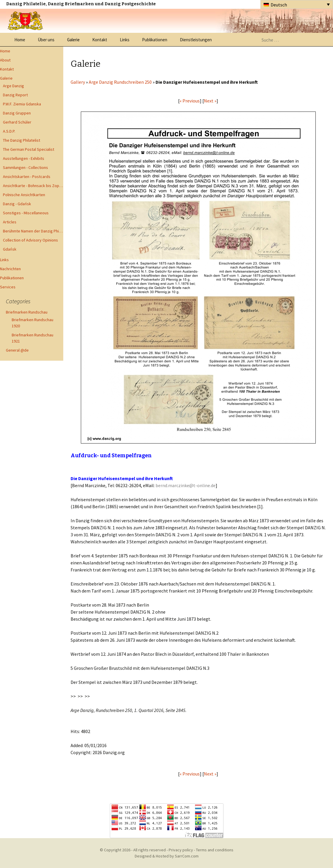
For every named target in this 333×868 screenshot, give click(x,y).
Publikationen (155, 40)
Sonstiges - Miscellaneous (26, 213)
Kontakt (100, 40)
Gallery (78, 82)
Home (20, 40)
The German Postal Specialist (29, 149)
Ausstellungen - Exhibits (24, 158)
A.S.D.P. (9, 131)
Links (125, 40)
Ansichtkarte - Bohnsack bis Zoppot (33, 186)
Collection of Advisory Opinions (30, 240)
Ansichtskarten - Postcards (27, 177)
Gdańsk (10, 249)
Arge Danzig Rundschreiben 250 (120, 82)
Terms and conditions (215, 850)
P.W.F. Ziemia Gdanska (22, 104)
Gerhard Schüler (17, 122)
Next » (210, 101)
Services (8, 287)
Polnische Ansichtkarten (24, 195)
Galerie (73, 40)
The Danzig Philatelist (22, 140)
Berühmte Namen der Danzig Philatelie (33, 231)
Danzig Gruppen (17, 113)
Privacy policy (181, 850)
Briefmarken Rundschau (27, 312)
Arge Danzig (13, 86)
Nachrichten (10, 269)
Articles (10, 222)
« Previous (190, 101)
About (5, 60)
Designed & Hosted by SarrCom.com (167, 856)
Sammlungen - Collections (25, 167)
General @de (17, 350)
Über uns (46, 40)
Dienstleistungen (196, 40)
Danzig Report (15, 95)
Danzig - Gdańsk (17, 204)
